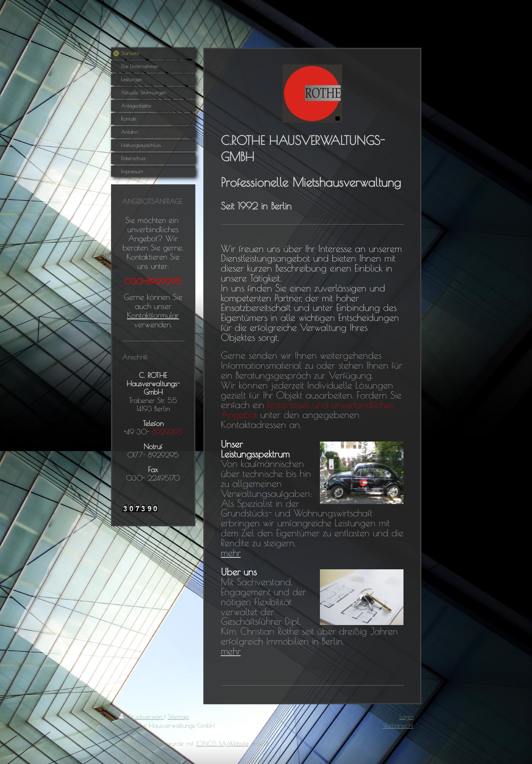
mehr (231, 553)
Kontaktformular (153, 315)
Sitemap (178, 717)
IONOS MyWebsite (222, 743)
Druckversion (142, 717)
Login (406, 717)
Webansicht (398, 725)
